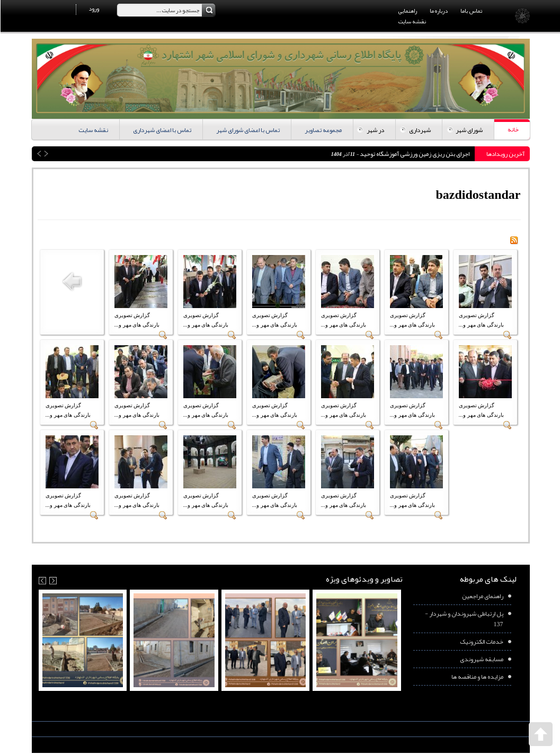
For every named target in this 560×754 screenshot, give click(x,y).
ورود (93, 8)
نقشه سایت (412, 21)
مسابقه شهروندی (481, 659)
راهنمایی (407, 11)
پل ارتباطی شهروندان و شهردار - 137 (464, 619)
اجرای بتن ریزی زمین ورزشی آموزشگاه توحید (414, 154)
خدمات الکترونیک (481, 642)
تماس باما (471, 11)
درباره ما (438, 11)
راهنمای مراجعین (482, 596)
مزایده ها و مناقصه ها (477, 677)
